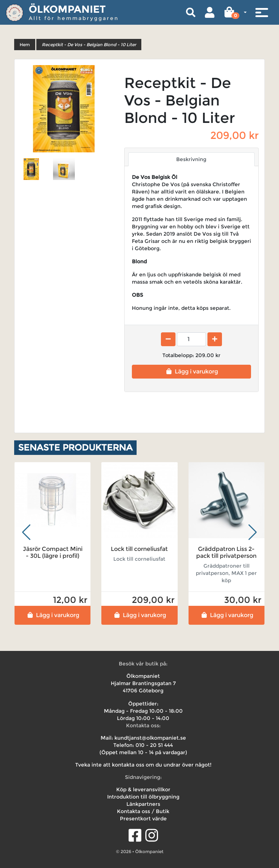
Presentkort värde (143, 819)
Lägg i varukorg (191, 371)
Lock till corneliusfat (139, 549)
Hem (25, 45)
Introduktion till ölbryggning (143, 797)
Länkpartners (143, 804)
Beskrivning (191, 159)
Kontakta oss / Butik (143, 811)
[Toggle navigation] (262, 12)
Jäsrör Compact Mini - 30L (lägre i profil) (53, 552)
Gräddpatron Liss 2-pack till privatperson (226, 552)
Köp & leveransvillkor (143, 789)
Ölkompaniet (67, 9)
